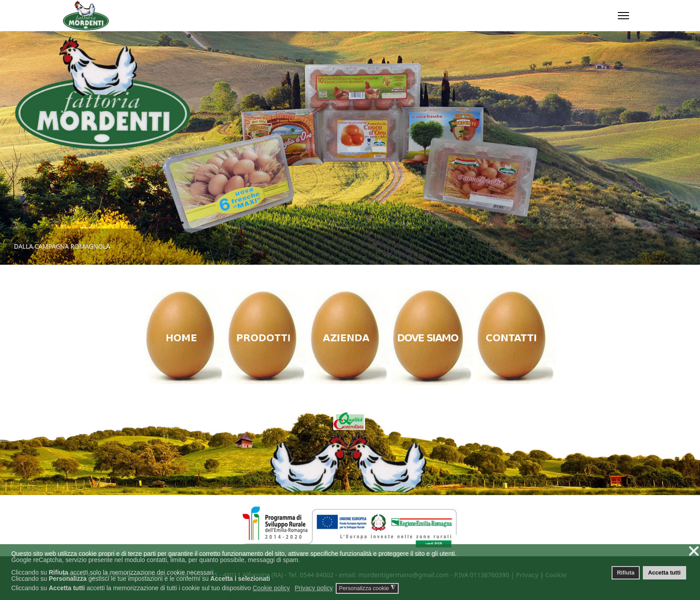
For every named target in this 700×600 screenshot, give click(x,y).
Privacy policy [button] (314, 588)
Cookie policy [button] (271, 588)
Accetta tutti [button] (665, 573)
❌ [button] (694, 551)
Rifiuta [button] (626, 573)
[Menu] (623, 16)
